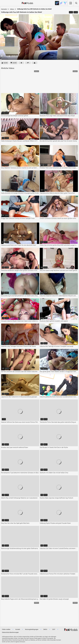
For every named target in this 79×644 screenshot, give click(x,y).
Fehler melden (6, 629)
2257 (54, 629)
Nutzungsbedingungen (32, 629)
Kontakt (18, 629)
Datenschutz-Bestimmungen (10, 632)
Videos (12, 9)
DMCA (45, 629)
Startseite (4, 9)
